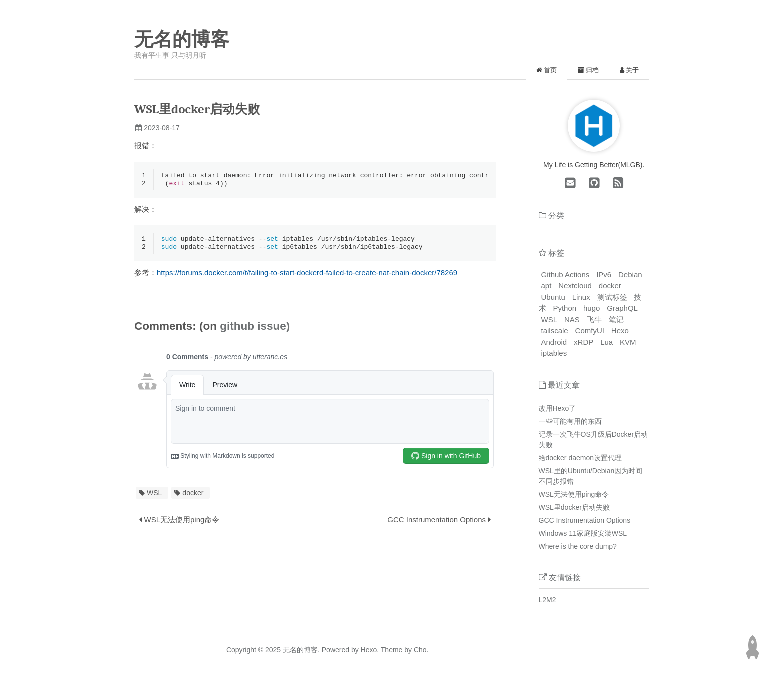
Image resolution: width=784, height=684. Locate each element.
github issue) (255, 328)
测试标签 (612, 297)
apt (547, 286)
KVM (628, 342)
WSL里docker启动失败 (574, 507)
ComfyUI (590, 331)
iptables (554, 353)
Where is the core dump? (578, 546)
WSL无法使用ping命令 (182, 521)
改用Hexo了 (558, 408)
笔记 (616, 320)
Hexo (620, 331)
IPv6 (604, 275)
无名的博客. (301, 650)
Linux (581, 297)
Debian (630, 275)
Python (565, 308)
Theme (391, 650)
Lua (607, 342)
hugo (592, 308)
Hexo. (369, 650)
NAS (572, 320)
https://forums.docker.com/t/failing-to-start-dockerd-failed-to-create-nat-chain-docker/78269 (307, 275)
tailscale (555, 331)
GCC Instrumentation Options (437, 521)
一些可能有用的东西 (570, 421)
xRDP (584, 342)
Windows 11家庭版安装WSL (583, 533)
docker (193, 495)
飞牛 (594, 320)
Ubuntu (553, 297)
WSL (154, 495)
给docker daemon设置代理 (581, 458)
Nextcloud (575, 286)
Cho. (420, 650)
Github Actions (566, 275)
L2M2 (548, 600)
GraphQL (622, 308)
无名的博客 (182, 39)
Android (554, 342)
